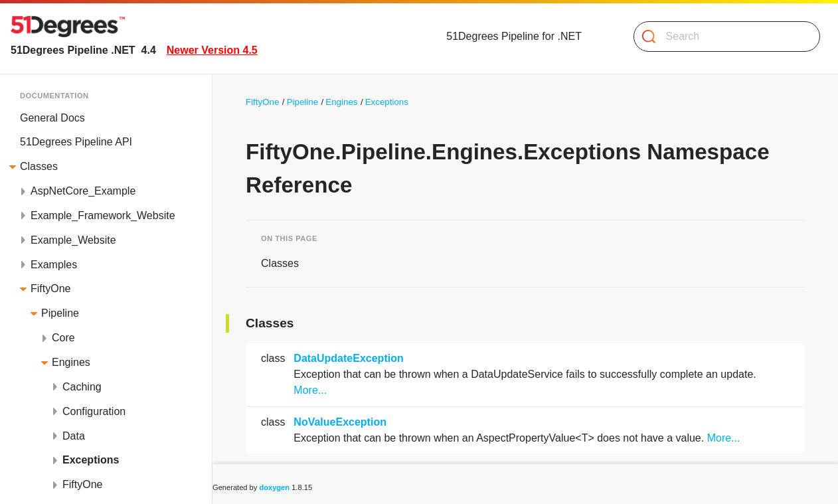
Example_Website (73, 240)
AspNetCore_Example (83, 191)
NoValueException (340, 422)
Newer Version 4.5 (212, 50)
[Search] (721, 37)
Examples (54, 265)
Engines (71, 362)
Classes (39, 166)
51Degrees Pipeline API (76, 142)
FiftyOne (50, 289)
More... (310, 390)
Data (74, 436)
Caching (82, 387)
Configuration (94, 411)
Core (63, 338)
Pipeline (60, 313)
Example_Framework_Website (103, 215)
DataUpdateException (348, 358)
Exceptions (91, 460)
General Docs (52, 118)
